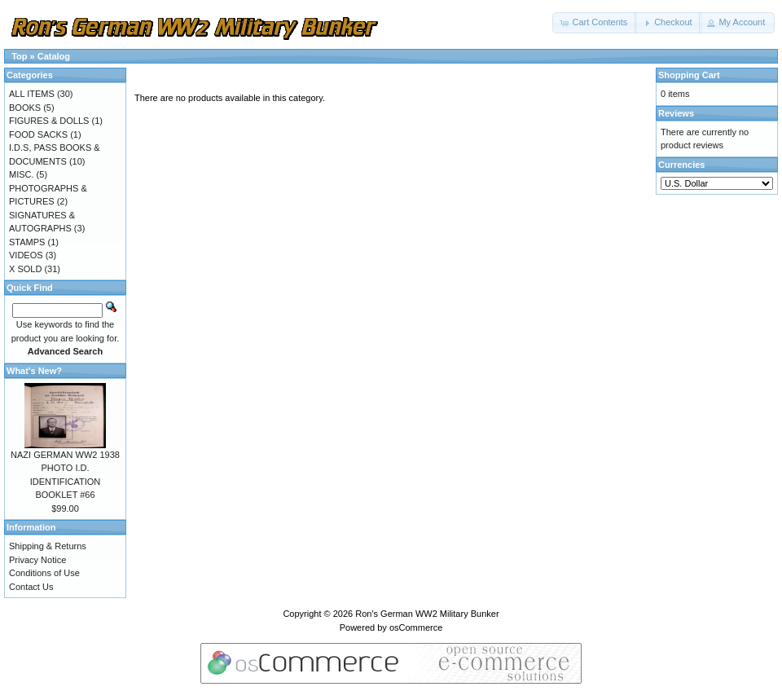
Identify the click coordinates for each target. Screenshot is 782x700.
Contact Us (31, 587)
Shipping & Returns (48, 546)
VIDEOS (26, 255)
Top (19, 56)
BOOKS (25, 108)
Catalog (54, 56)
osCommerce (416, 627)
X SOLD (25, 269)
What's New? (34, 371)
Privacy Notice (37, 560)
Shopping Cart (689, 75)
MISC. (22, 174)
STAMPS (27, 242)
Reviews (676, 113)
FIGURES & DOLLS (49, 121)
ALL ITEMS (32, 94)
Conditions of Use (44, 573)
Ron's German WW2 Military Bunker (427, 614)
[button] (595, 23)
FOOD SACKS (38, 134)
